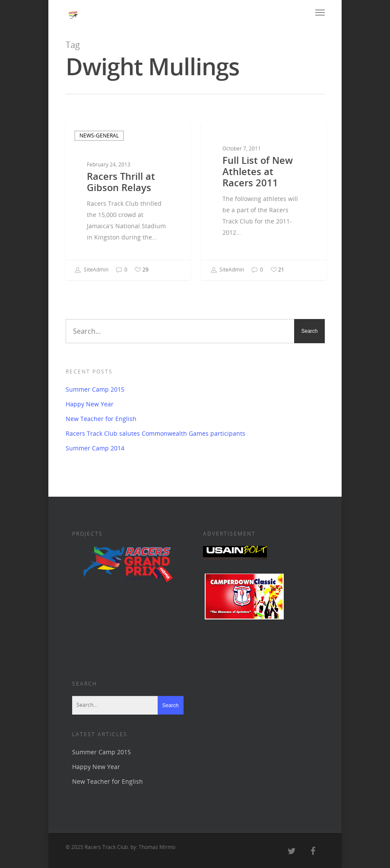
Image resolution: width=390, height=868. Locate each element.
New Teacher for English (101, 419)
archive (225, 138)
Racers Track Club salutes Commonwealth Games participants (155, 433)
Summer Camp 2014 (95, 448)
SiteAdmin (91, 270)
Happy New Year (90, 404)
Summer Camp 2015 (95, 389)
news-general (99, 136)
